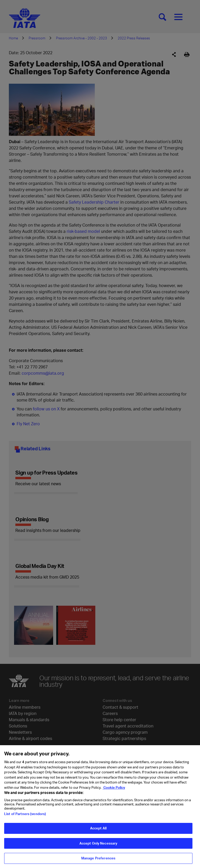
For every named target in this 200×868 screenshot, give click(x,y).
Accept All (98, 831)
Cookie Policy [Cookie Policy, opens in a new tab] (114, 790)
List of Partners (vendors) (25, 817)
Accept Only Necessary (98, 846)
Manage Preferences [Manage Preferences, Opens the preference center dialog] (98, 861)
